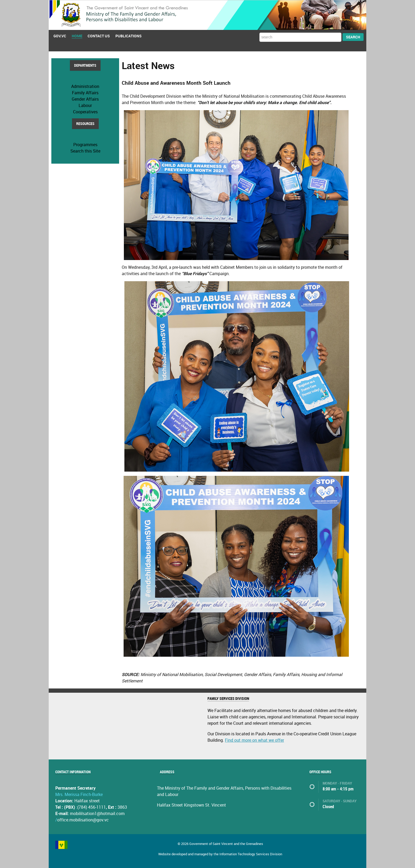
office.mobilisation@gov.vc (83, 820)
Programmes (85, 145)
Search (353, 37)
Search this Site (85, 151)
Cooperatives (85, 112)
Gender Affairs (85, 99)
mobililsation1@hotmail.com (97, 813)
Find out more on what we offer (254, 740)
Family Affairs (85, 93)
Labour (85, 105)
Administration (85, 86)
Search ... (260, 32)
